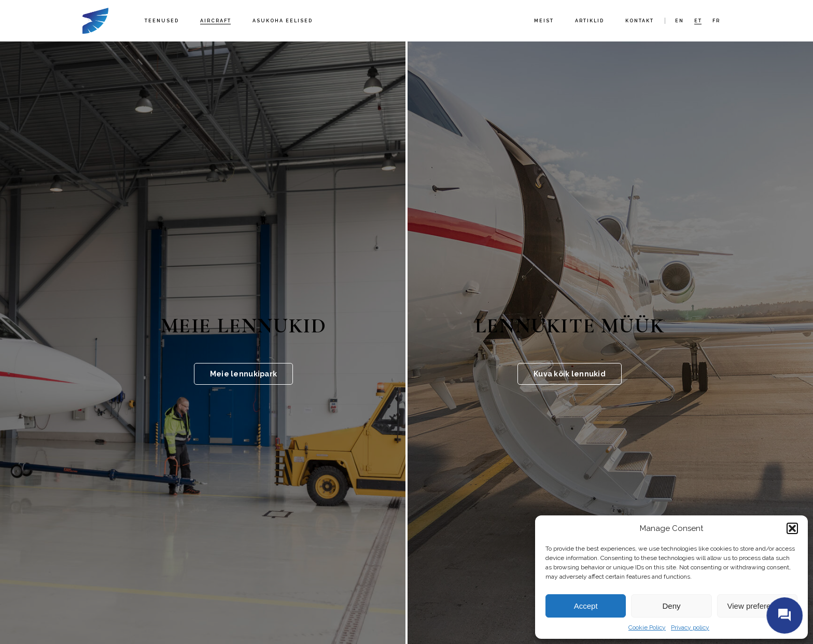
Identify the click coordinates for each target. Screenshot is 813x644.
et (698, 21)
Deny (671, 606)
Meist (544, 21)
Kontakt (640, 21)
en (679, 21)
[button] (792, 528)
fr (716, 21)
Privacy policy (690, 627)
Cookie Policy (647, 627)
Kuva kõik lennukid (570, 374)
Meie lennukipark (243, 374)
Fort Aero (95, 21)
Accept (586, 606)
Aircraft (216, 21)
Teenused (162, 21)
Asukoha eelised (283, 21)
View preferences (758, 606)
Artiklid (590, 21)
